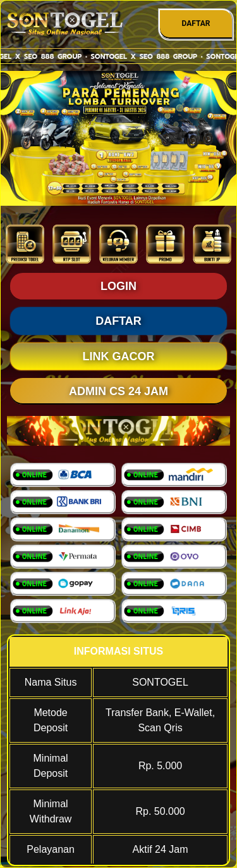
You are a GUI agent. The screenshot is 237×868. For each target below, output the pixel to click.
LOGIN (118, 286)
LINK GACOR (119, 356)
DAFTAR (196, 23)
